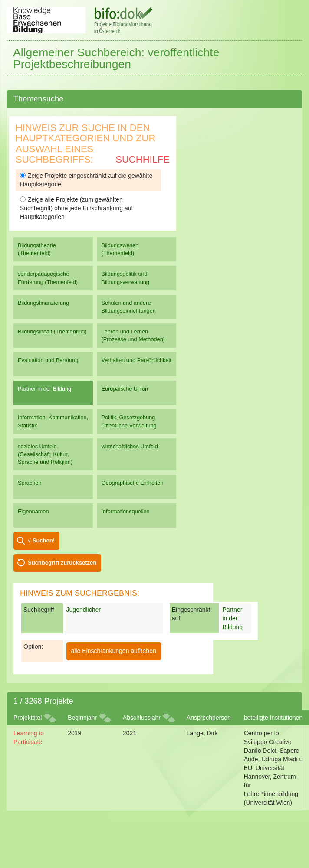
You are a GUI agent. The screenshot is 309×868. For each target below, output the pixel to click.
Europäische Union (125, 389)
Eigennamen (33, 511)
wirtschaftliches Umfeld (130, 446)
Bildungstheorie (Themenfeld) (37, 249)
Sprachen (30, 483)
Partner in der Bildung (44, 389)
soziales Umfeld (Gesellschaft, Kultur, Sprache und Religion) (45, 454)
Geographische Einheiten (133, 483)
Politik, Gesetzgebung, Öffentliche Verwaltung (129, 421)
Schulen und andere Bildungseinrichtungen (129, 307)
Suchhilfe (143, 159)
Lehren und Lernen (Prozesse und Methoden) (133, 335)
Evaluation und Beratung (48, 360)
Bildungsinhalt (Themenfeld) (52, 331)
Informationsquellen (126, 511)
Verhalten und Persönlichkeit (136, 360)
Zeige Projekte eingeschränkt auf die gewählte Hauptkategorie (86, 180)
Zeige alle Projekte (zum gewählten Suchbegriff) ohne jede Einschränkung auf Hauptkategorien (76, 208)
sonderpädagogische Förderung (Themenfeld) (48, 278)
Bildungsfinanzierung (43, 303)
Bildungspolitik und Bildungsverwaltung (125, 278)
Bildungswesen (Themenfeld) (120, 249)
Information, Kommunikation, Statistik (53, 421)
